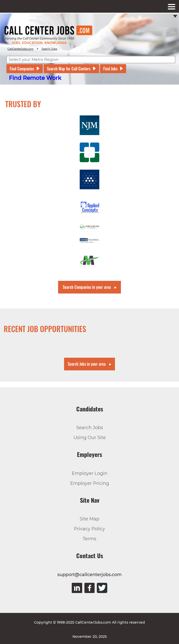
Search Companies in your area (87, 287)
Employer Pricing (90, 483)
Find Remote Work (35, 78)
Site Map (89, 519)
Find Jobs (110, 69)
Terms (89, 539)
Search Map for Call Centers (69, 69)
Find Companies (22, 69)
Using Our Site (90, 438)
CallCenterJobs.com (20, 49)
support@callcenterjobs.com (89, 575)
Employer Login (89, 473)
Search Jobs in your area (87, 364)
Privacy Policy (89, 529)
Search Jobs (90, 428)
